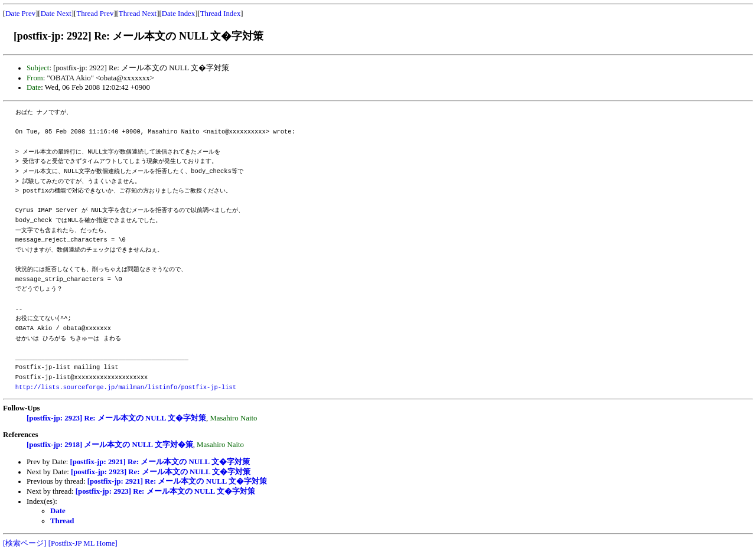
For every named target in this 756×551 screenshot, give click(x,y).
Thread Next (138, 14)
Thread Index (221, 14)
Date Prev (20, 14)
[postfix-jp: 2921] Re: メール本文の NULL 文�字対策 (160, 462)
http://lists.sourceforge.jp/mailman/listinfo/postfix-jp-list (126, 387)
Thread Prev (95, 14)
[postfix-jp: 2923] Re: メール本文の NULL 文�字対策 (116, 418)
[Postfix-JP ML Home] (83, 543)
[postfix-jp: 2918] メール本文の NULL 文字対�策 (110, 445)
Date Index (179, 14)
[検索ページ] (25, 543)
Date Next (56, 14)
